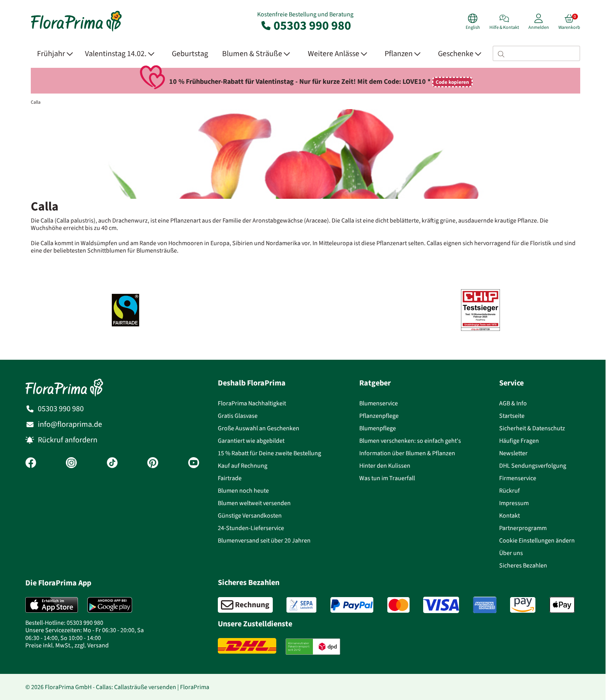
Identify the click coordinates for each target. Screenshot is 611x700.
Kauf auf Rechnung (243, 466)
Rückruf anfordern (68, 440)
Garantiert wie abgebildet (251, 441)
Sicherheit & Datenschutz (532, 428)
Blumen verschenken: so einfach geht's (410, 441)
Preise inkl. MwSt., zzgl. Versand (67, 645)
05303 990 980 (305, 25)
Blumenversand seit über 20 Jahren (264, 540)
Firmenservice (518, 478)
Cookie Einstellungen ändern (537, 540)
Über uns (511, 553)
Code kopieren (452, 82)
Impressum (514, 503)
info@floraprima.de (70, 424)
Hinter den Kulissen (385, 466)
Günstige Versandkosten (250, 515)
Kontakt (509, 515)
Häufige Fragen (519, 441)
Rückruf (509, 491)
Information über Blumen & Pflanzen (407, 453)
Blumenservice (379, 403)
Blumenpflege (378, 428)
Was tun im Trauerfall (387, 478)
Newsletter (513, 453)
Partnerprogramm (523, 528)
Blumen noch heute (243, 491)
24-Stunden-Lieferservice (251, 528)
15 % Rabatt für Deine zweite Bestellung (269, 453)
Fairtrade (230, 478)
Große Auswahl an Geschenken (259, 428)
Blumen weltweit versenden (254, 503)
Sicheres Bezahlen (523, 565)
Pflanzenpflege (379, 416)
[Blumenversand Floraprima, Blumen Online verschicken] (76, 31)
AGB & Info (513, 403)
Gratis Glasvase (238, 416)
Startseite (512, 416)
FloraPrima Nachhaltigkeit (252, 403)
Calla (36, 102)
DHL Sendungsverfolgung (533, 466)
